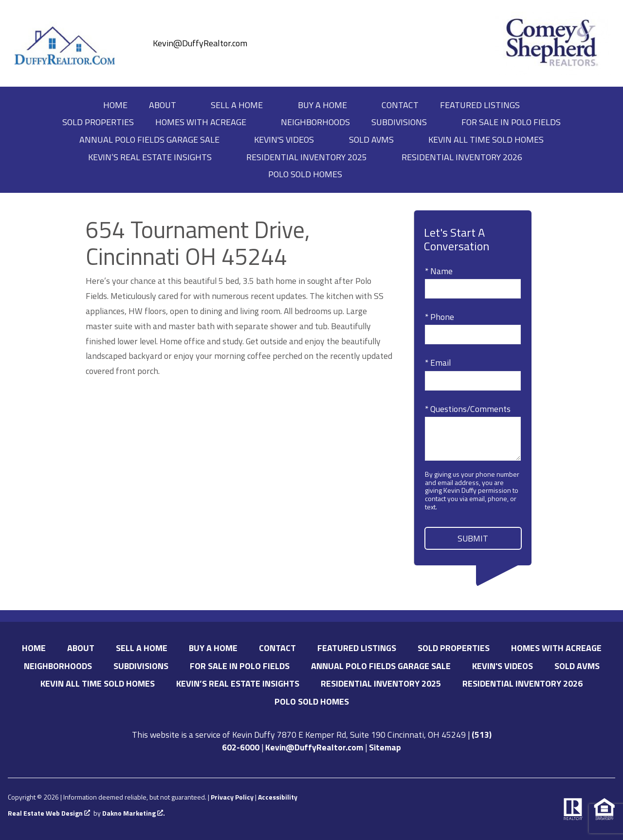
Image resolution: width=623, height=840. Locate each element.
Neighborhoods (315, 122)
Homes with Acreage (556, 648)
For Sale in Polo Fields (511, 122)
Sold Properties (98, 122)
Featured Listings (480, 105)
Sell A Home (142, 648)
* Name (439, 271)
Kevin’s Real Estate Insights (238, 683)
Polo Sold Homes (312, 701)
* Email (438, 363)
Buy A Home (213, 648)
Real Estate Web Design (49, 813)
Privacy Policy (232, 797)
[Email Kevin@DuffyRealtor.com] (190, 43)
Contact (400, 105)
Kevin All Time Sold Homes (486, 140)
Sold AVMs (577, 666)
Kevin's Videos (503, 666)
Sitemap (385, 747)
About (81, 648)
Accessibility (278, 797)
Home (115, 105)
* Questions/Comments (468, 409)
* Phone (440, 317)
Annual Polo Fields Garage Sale (381, 666)
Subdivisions (141, 666)
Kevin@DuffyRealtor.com (314, 747)
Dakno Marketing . (134, 813)
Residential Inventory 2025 (381, 683)
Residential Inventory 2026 (522, 683)
